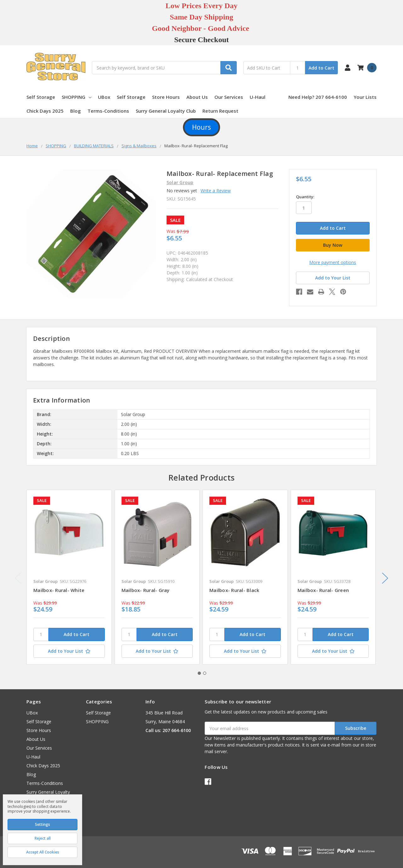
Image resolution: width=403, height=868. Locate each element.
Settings (43, 824)
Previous (18, 578)
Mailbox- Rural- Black (234, 590)
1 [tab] (199, 673)
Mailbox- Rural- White (59, 590)
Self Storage (41, 97)
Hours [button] (201, 127)
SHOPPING (77, 97)
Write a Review (216, 191)
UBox (104, 97)
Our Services (229, 97)
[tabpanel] (69, 577)
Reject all (43, 838)
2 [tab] (205, 673)
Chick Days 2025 (45, 111)
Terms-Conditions (108, 111)
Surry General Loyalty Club (166, 111)
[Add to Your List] (69, 651)
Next (385, 578)
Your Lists (365, 97)
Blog (76, 111)
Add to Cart (321, 68)
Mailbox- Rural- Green (323, 590)
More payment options (333, 262)
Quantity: (305, 197)
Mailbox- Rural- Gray (146, 590)
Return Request (220, 111)
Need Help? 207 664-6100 (318, 97)
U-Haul (258, 97)
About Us (197, 97)
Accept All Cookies (43, 852)
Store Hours (166, 97)
